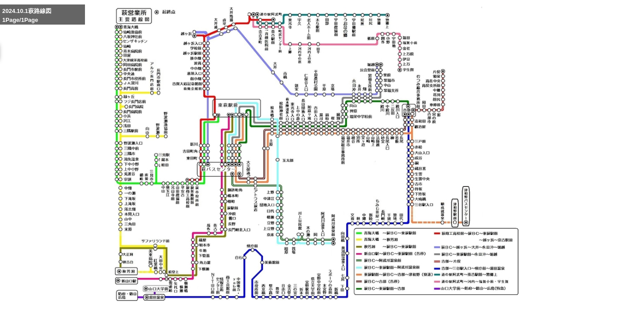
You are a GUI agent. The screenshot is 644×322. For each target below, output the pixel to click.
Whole (426, 310)
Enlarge (405, 310)
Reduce (447, 310)
